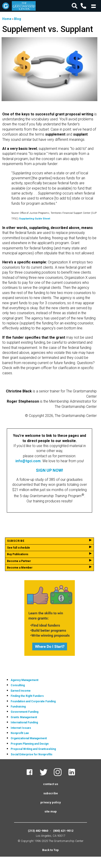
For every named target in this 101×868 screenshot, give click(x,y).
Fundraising (18, 707)
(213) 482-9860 (38, 831)
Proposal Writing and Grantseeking (33, 749)
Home (7, 19)
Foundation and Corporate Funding (33, 701)
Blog (18, 19)
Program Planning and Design (30, 744)
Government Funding (25, 712)
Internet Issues (21, 728)
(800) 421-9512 (63, 831)
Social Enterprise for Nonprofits (32, 754)
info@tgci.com (28, 461)
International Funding (24, 722)
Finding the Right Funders (27, 696)
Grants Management (24, 717)
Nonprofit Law (20, 733)
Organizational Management (29, 738)
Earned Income (21, 691)
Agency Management (25, 680)
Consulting (18, 685)
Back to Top (50, 850)
